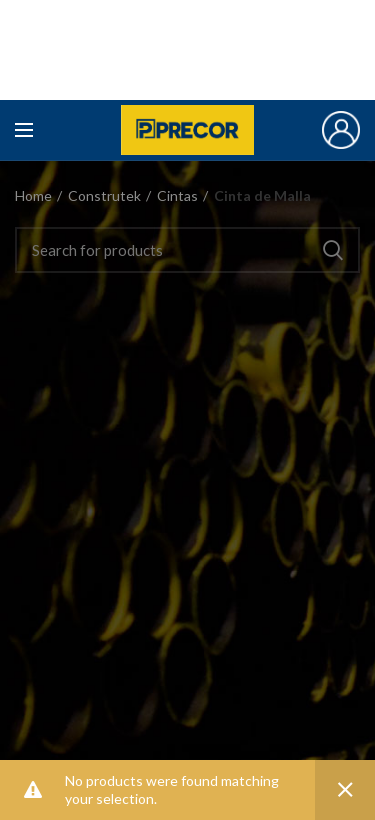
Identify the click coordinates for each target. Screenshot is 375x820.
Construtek (104, 195)
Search (333, 250)
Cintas (177, 195)
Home (33, 195)
